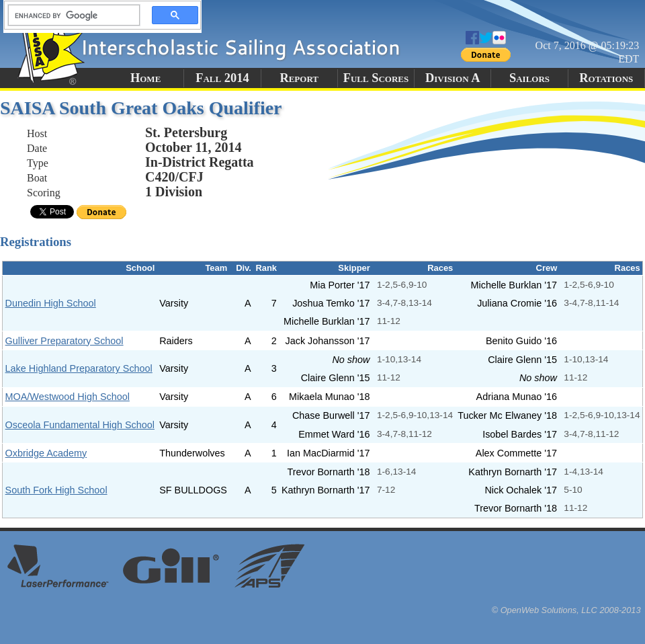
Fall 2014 (222, 78)
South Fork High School (56, 490)
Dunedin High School (51, 303)
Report (299, 78)
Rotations (606, 78)
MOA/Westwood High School (68, 397)
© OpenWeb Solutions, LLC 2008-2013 (566, 610)
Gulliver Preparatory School (64, 341)
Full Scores (376, 78)
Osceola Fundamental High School (80, 425)
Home (145, 78)
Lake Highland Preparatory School (79, 368)
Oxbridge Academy (46, 453)
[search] (70, 15)
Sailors (529, 78)
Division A (453, 78)
